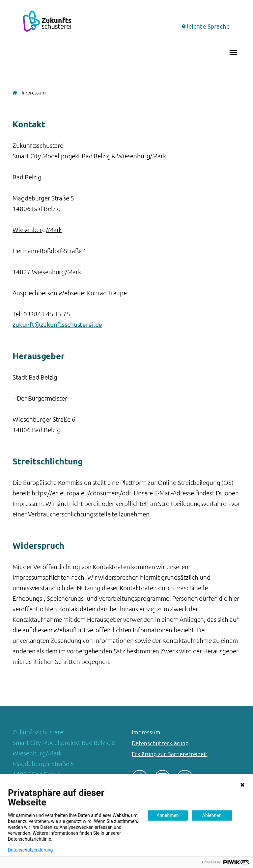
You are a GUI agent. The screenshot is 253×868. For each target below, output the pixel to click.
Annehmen (168, 815)
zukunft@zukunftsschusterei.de (57, 325)
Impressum (146, 732)
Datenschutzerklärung (160, 743)
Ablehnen (212, 815)
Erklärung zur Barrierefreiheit (170, 754)
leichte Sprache (206, 26)
